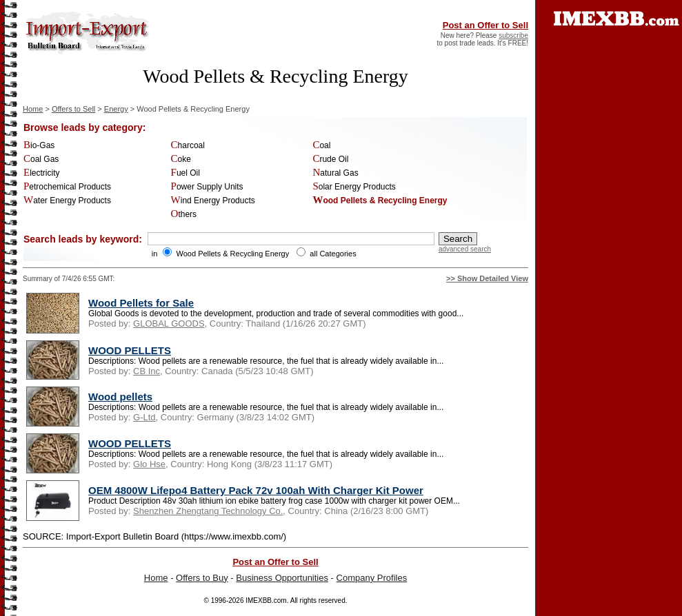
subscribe (513, 35)
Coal (321, 145)
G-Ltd (144, 417)
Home (33, 109)
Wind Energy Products (213, 201)
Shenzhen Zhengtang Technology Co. (208, 511)
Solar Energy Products (354, 187)
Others (184, 214)
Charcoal (188, 145)
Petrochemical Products (67, 187)
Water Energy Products (67, 201)
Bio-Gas (39, 145)
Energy (116, 109)
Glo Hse (149, 464)
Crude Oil (330, 159)
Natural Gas (335, 173)
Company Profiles (372, 578)
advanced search (465, 249)
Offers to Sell (73, 109)
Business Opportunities (282, 578)
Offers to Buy (202, 578)
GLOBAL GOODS (169, 324)
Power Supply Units (207, 187)
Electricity (42, 173)
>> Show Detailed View (487, 278)
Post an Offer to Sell (485, 25)
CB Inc (147, 371)
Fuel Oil (185, 173)
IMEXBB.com (266, 600)
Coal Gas (41, 159)
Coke (181, 159)
